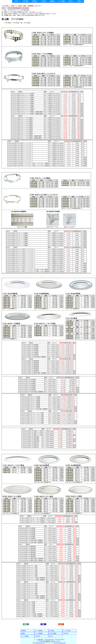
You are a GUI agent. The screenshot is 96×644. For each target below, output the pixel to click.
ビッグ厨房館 (39, 631)
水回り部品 (26, 1)
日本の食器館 (53, 633)
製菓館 (23, 633)
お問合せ (79, 1)
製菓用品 (52, 1)
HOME (17, 1)
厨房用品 (35, 1)
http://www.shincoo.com (60, 643)
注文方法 (70, 1)
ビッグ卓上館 (67, 631)
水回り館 (66, 633)
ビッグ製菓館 (39, 633)
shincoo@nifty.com (40, 643)
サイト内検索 (61, 1)
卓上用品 (44, 1)
